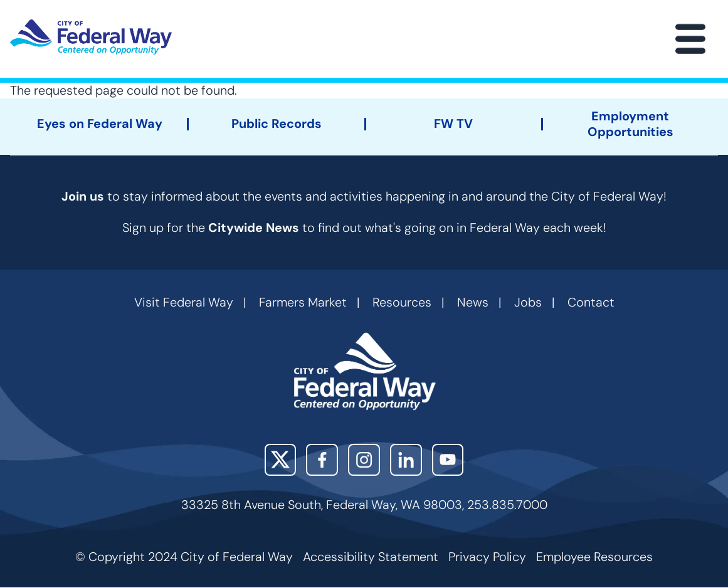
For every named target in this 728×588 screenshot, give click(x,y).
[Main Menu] (690, 39)
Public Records (277, 124)
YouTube (448, 460)
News (473, 302)
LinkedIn (406, 460)
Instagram (364, 460)
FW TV (453, 124)
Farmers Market (303, 302)
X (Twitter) (281, 460)
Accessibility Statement (371, 557)
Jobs (528, 302)
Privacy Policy (487, 557)
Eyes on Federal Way (100, 124)
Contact (591, 302)
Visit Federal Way (184, 302)
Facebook (322, 460)
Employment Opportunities (630, 124)
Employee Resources (594, 557)
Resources (402, 302)
